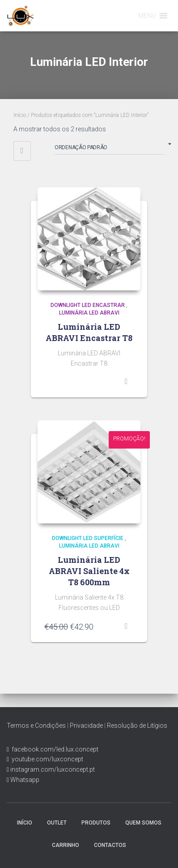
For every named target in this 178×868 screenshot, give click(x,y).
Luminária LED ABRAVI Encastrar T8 (89, 332)
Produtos (96, 823)
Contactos (110, 845)
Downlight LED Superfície (88, 538)
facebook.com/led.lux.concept (55, 749)
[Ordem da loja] (110, 149)
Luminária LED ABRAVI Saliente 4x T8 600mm (89, 571)
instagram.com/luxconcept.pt (52, 769)
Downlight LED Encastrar (88, 305)
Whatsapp (24, 780)
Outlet (57, 823)
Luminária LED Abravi (89, 313)
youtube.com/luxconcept (46, 759)
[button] (147, 16)
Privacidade (86, 725)
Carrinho (66, 845)
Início (20, 115)
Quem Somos (143, 823)
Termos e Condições (36, 725)
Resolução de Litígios (137, 725)
